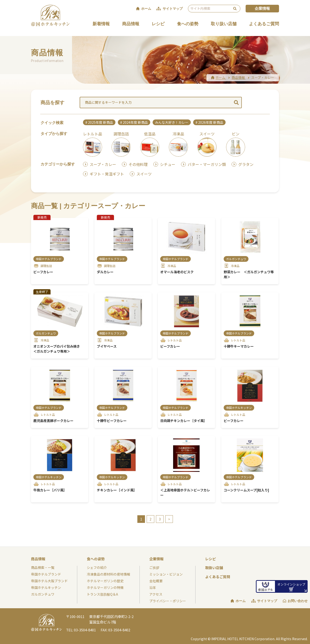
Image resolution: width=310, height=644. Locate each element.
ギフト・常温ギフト (107, 174)
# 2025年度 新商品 (99, 122)
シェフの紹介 (97, 567)
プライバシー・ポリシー (168, 601)
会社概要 (156, 581)
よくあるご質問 (264, 24)
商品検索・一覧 (43, 567)
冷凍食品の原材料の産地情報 (108, 574)
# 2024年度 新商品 (134, 122)
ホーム (241, 601)
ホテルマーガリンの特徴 (105, 587)
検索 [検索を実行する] (235, 9)
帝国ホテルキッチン (46, 587)
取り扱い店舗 (224, 24)
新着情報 (101, 24)
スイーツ (144, 174)
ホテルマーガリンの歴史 (105, 581)
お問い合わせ (298, 601)
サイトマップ (267, 601)
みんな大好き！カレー (172, 122)
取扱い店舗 (214, 568)
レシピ (158, 24)
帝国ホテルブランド (46, 574)
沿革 (153, 587)
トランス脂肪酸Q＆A (102, 594)
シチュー (168, 164)
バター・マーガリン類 (207, 164)
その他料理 (138, 164)
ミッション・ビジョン (166, 574)
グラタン (246, 164)
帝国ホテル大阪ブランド (49, 581)
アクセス (156, 594)
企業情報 (262, 8)
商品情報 (131, 24)
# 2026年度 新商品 (209, 122)
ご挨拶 (154, 567)
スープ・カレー (103, 164)
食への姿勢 (188, 24)
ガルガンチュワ (43, 594)
